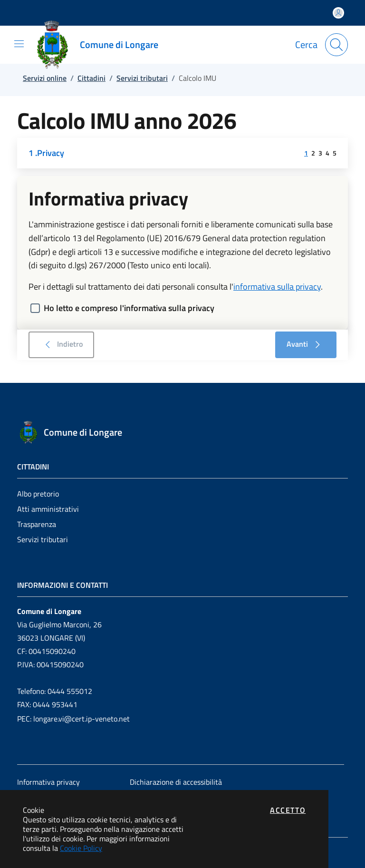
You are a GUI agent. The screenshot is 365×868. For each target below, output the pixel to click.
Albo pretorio (38, 494)
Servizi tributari (43, 539)
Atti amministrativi (48, 509)
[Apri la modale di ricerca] (336, 45)
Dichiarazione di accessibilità (176, 782)
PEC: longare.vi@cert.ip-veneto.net (73, 719)
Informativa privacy (48, 782)
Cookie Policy (81, 848)
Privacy (51, 153)
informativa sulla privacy (277, 287)
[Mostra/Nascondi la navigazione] (19, 44)
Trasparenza (37, 524)
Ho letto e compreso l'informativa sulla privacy (129, 308)
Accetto (288, 810)
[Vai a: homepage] (101, 45)
